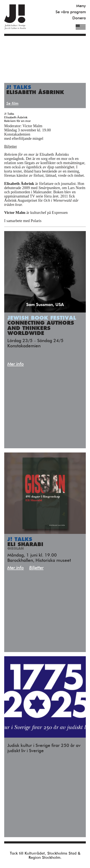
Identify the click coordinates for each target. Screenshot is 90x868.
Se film (12, 104)
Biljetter (11, 146)
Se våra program (71, 12)
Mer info (16, 364)
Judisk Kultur (15, 17)
